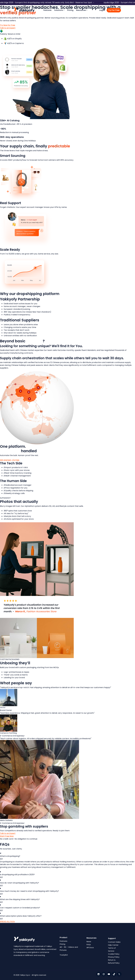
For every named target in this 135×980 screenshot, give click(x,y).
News (89, 942)
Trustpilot (64, 955)
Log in (102, 10)
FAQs (89, 945)
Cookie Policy (114, 954)
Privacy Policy (114, 957)
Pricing (70, 10)
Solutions (59, 10)
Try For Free (114, 10)
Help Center (113, 945)
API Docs (90, 947)
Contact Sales (114, 942)
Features (47, 10)
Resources (81, 10)
